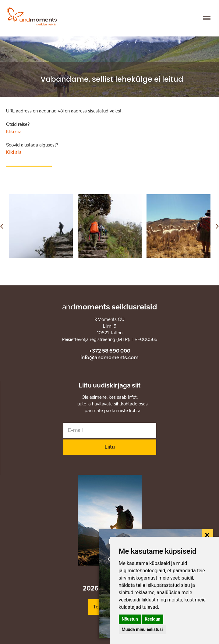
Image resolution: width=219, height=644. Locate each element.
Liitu (110, 447)
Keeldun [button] (152, 619)
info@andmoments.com (109, 358)
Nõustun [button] (130, 619)
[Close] (207, 535)
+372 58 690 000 (110, 351)
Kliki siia (14, 132)
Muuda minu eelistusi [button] (142, 629)
